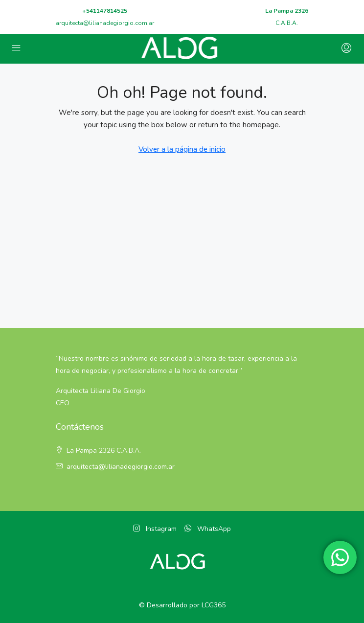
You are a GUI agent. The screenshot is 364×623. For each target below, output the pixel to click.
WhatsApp (208, 529)
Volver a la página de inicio (182, 149)
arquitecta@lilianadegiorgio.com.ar (105, 23)
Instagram (155, 529)
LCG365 (214, 605)
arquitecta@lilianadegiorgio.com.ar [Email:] (121, 467)
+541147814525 (105, 11)
